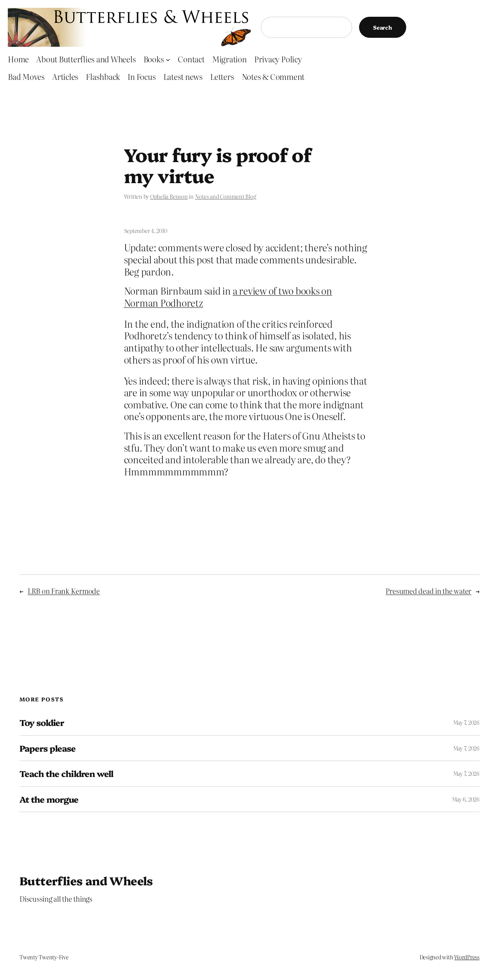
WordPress (467, 957)
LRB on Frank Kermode (64, 591)
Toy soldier (42, 722)
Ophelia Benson (169, 196)
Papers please (48, 748)
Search (383, 27)
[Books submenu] (168, 59)
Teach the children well (66, 773)
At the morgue (49, 799)
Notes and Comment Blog (226, 196)
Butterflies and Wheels (86, 880)
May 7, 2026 (466, 722)
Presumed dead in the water (428, 591)
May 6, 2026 (466, 799)
